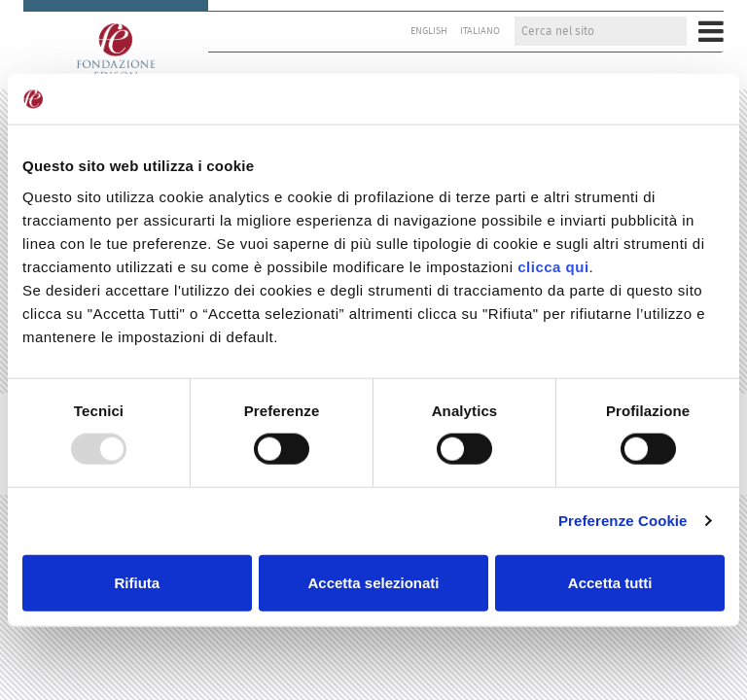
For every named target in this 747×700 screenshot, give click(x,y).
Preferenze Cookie (623, 521)
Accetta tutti (610, 582)
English (429, 31)
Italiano (480, 31)
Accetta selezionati (373, 582)
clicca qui (553, 267)
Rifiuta (137, 582)
